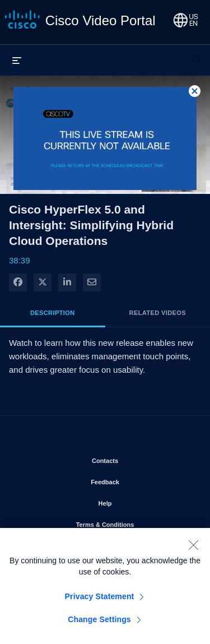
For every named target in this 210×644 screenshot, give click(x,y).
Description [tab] (53, 313)
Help (137, 501)
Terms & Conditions (134, 522)
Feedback (137, 480)
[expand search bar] (197, 54)
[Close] (193, 550)
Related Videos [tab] (158, 313)
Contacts (137, 458)
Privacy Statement (100, 602)
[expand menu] (17, 60)
